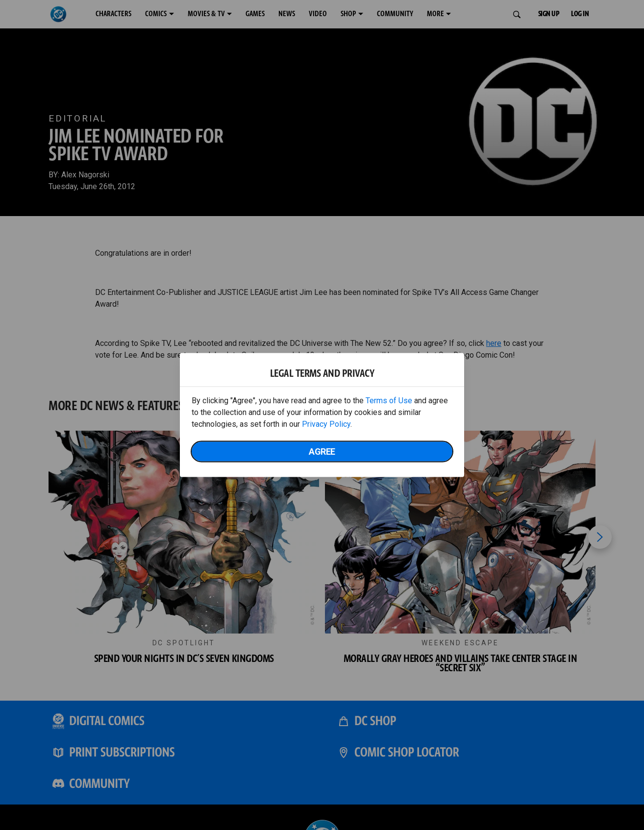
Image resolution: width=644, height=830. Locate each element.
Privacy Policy (326, 424)
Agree (322, 452)
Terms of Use (389, 401)
